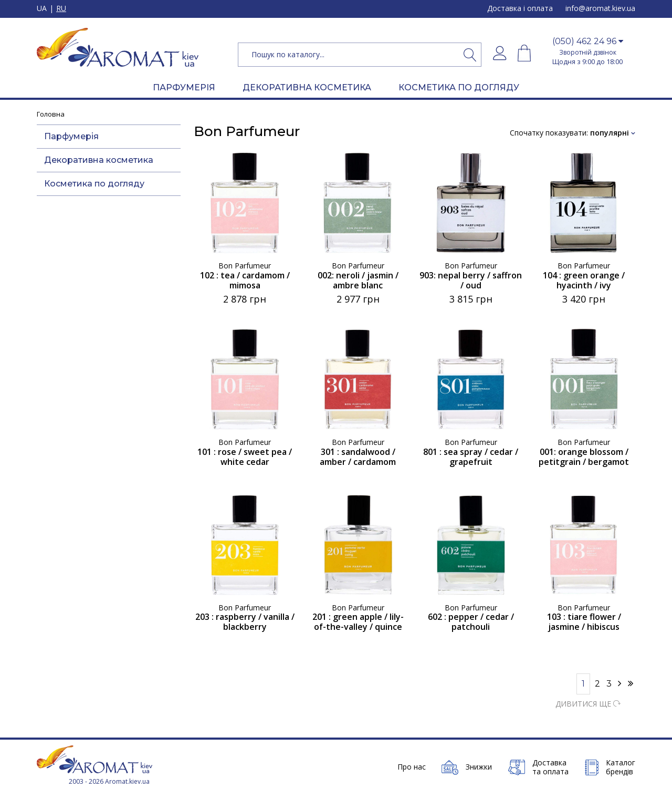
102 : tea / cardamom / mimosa (245, 281)
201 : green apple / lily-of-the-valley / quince (358, 622)
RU (61, 9)
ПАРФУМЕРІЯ (184, 87)
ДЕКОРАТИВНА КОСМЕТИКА (307, 87)
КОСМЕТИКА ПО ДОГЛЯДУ (459, 87)
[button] (587, 41)
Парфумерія (71, 136)
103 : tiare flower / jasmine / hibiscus (584, 622)
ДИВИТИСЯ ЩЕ (588, 704)
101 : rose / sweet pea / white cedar (245, 457)
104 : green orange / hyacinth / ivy (584, 281)
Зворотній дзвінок (588, 52)
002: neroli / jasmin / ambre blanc (358, 281)
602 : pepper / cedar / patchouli (471, 622)
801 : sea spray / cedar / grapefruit (471, 457)
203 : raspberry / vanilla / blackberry (245, 622)
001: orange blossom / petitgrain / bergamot (584, 457)
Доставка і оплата (520, 8)
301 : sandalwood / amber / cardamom (358, 457)
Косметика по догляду (94, 184)
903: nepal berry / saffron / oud (471, 281)
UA (42, 9)
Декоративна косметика (99, 160)
